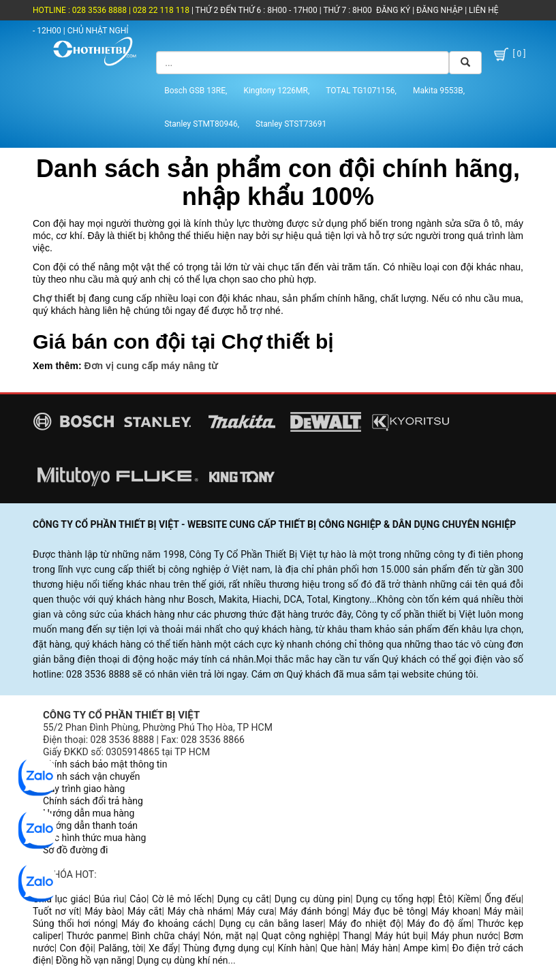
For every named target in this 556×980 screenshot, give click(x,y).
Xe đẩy (163, 948)
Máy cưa (256, 911)
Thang (356, 936)
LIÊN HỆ (482, 10)
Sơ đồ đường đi (75, 850)
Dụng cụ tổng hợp (394, 899)
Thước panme (97, 936)
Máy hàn (380, 948)
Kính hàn (296, 948)
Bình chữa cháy (165, 936)
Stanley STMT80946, (202, 124)
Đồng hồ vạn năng (94, 960)
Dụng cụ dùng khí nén (183, 960)
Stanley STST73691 (291, 124)
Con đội (77, 948)
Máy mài (502, 911)
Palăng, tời (121, 948)
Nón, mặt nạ (229, 936)
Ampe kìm (425, 948)
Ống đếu (503, 899)
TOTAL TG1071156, (361, 91)
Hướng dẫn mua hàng (89, 813)
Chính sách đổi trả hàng (93, 801)
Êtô (445, 899)
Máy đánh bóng (314, 911)
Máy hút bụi (400, 936)
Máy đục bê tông (389, 911)
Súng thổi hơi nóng (74, 923)
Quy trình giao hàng (84, 789)
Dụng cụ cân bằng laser (271, 923)
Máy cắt (145, 911)
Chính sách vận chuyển (92, 776)
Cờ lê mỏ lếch (182, 899)
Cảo (138, 899)
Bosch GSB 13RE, (196, 91)
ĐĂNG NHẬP (439, 10)
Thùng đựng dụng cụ (227, 948)
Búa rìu (109, 899)
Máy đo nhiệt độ (365, 923)
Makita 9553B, (439, 91)
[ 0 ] (509, 54)
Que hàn (338, 948)
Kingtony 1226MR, (276, 91)
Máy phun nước (465, 936)
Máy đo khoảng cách (167, 923)
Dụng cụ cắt (243, 899)
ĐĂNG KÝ (393, 10)
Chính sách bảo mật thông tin (105, 764)
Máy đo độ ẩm (439, 923)
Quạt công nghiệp (300, 936)
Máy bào (103, 911)
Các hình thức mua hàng (94, 838)
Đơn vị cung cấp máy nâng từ (151, 366)
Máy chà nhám (200, 911)
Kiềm (468, 899)
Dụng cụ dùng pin (312, 899)
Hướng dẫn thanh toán (90, 825)
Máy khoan (455, 911)
